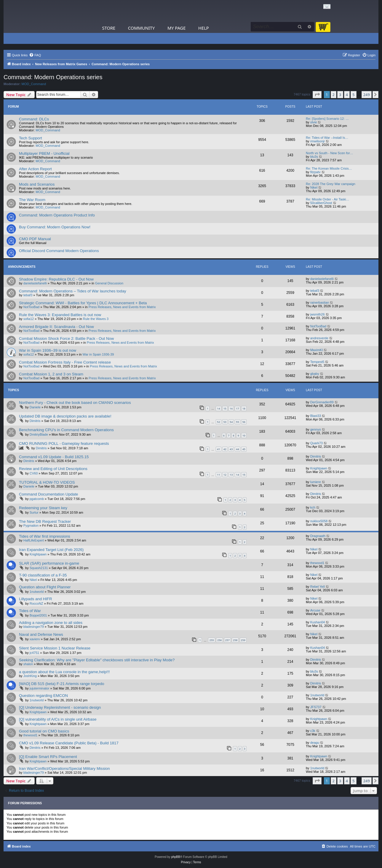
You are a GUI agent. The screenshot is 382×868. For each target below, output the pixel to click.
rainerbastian (320, 302)
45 (244, 449)
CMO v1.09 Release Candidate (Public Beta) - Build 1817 (69, 743)
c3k (313, 731)
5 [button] (353, 95)
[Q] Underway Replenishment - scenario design (60, 707)
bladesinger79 (34, 627)
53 (225, 422)
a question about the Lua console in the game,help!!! (64, 672)
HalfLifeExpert (34, 540)
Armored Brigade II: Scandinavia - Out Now (56, 327)
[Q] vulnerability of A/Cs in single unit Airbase (58, 719)
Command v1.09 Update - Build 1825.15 (54, 457)
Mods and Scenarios (37, 184)
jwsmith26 (318, 314)
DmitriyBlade (39, 434)
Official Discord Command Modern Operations (59, 251)
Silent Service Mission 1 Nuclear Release (55, 648)
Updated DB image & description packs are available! (65, 416)
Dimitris (35, 421)
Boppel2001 (38, 615)
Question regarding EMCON (43, 696)
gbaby (315, 374)
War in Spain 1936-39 (98, 354)
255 (211, 640)
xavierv (35, 639)
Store (109, 28)
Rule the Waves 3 (96, 319)
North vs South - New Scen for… (330, 153)
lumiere (316, 482)
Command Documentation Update (48, 494)
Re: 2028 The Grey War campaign (331, 184)
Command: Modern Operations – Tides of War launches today (73, 291)
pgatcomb (37, 499)
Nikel (314, 187)
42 (225, 449)
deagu (315, 743)
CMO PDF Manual (35, 239)
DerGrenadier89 (322, 402)
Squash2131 (39, 568)
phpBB (176, 857)
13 (231, 475)
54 (231, 422)
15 (225, 408)
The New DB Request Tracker (45, 521)
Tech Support (31, 138)
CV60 (34, 473)
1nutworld (37, 592)
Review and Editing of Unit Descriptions (53, 469)
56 (244, 422)
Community (141, 28)
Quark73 (317, 443)
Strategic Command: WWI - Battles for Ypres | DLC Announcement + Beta (83, 303)
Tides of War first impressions (45, 536)
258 (235, 640)
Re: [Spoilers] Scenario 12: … (327, 119)
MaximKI (317, 350)
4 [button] (347, 95)
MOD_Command (34, 84)
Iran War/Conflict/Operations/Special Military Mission (64, 769)
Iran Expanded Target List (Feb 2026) (51, 550)
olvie (314, 122)
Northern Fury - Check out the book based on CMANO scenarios (75, 403)
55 (237, 422)
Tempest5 (317, 362)
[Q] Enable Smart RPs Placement (48, 757)
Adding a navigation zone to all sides (51, 623)
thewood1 (317, 563)
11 (218, 475)
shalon (28, 664)
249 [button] (367, 95)
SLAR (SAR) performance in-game (49, 563)
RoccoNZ (36, 603)
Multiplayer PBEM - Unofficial (44, 153)
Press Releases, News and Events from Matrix (122, 307)
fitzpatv (315, 172)
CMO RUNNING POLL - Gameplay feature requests (64, 443)
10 (244, 435)
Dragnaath (318, 536)
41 (218, 449)
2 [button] (334, 95)
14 (218, 408)
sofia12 (29, 319)
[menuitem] (35, 55)
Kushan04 (318, 622)
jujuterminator (40, 688)
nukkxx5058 (319, 521)
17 (237, 408)
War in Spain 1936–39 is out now (48, 350)
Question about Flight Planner (45, 587)
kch (313, 507)
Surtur (34, 512)
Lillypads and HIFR (35, 599)
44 (237, 449)
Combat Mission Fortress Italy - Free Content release (65, 362)
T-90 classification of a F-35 (43, 575)
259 (243, 640)
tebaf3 (28, 295)
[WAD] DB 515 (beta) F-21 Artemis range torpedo (62, 684)
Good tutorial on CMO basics (44, 731)
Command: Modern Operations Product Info (57, 215)
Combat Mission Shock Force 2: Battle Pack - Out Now (66, 339)
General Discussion (109, 283)
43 (231, 449)
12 (225, 475)
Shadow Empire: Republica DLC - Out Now (56, 279)
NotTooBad (31, 307)
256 (219, 640)
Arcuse (315, 610)
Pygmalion (31, 525)
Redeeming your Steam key (43, 508)
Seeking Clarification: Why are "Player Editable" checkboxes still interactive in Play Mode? (97, 660)
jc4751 (34, 653)
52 (218, 422)
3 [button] (340, 95)
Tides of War (30, 611)
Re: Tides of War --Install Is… (327, 138)
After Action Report (35, 169)
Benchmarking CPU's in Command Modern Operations (66, 430)
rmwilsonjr (318, 141)
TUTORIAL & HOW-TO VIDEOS (47, 482)
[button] (317, 95)
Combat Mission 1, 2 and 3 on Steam (51, 374)
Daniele (35, 407)
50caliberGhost (321, 203)
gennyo (316, 429)
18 (244, 408)
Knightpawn (319, 468)
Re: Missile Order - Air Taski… (328, 199)
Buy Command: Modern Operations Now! (55, 227)
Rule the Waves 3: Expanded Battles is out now (60, 315)
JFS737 (316, 707)
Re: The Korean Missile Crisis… (329, 168)
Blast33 (316, 416)
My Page (177, 28)
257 (227, 640)
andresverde (319, 338)
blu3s (314, 157)
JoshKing (30, 676)
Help (204, 28)
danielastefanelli (35, 283)
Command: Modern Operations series (53, 77)
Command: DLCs (34, 119)
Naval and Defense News (41, 634)
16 (231, 408)
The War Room (32, 200)
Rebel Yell (318, 587)
